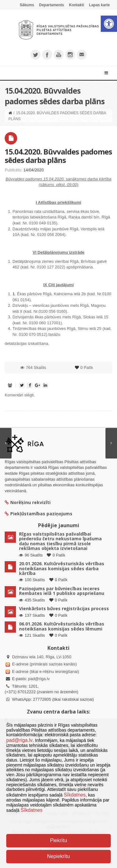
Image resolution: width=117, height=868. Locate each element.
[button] (109, 24)
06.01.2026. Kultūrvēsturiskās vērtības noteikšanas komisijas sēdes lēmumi (62, 626)
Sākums (27, 5)
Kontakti (76, 5)
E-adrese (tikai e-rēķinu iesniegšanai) (45, 672)
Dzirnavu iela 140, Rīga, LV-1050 (42, 657)
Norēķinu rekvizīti (28, 502)
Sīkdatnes (75, 795)
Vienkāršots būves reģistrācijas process (64, 608)
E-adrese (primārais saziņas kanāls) (44, 664)
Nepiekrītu (58, 856)
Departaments (51, 5)
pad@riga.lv (39, 679)
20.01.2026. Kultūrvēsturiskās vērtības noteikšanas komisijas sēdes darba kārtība (62, 568)
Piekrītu (58, 840)
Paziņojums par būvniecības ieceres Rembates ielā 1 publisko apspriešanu (62, 591)
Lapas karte (99, 5)
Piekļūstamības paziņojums (39, 514)
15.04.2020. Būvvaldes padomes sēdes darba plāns (58, 156)
